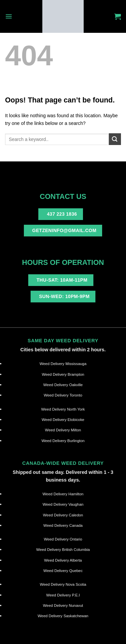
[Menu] (9, 16)
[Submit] (115, 139)
